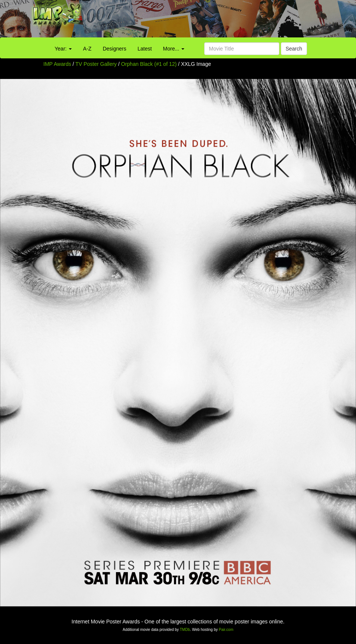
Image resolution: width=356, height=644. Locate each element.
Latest (145, 49)
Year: (63, 49)
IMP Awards (57, 64)
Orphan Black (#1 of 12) (149, 64)
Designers (115, 49)
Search (294, 49)
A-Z (87, 49)
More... (174, 49)
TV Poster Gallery (96, 64)
